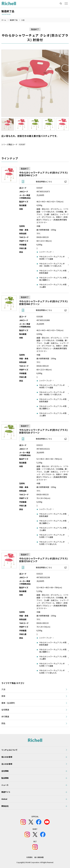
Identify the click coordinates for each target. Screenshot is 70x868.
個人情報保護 (39, 857)
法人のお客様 (7, 764)
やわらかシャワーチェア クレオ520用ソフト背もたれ (52, 543)
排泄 (3, 696)
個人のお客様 (7, 757)
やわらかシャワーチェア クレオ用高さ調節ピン (53, 279)
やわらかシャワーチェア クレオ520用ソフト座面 (52, 536)
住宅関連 (5, 710)
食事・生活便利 (8, 703)
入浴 (23, 20)
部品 (3, 723)
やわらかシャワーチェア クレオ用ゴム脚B (53, 286)
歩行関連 (5, 717)
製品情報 (5, 778)
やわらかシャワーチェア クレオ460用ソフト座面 (52, 258)
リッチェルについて (9, 750)
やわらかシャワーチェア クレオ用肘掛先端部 (53, 272)
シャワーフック (45, 252)
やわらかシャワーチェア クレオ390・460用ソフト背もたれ (52, 265)
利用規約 (30, 857)
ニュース (5, 785)
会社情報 (5, 771)
